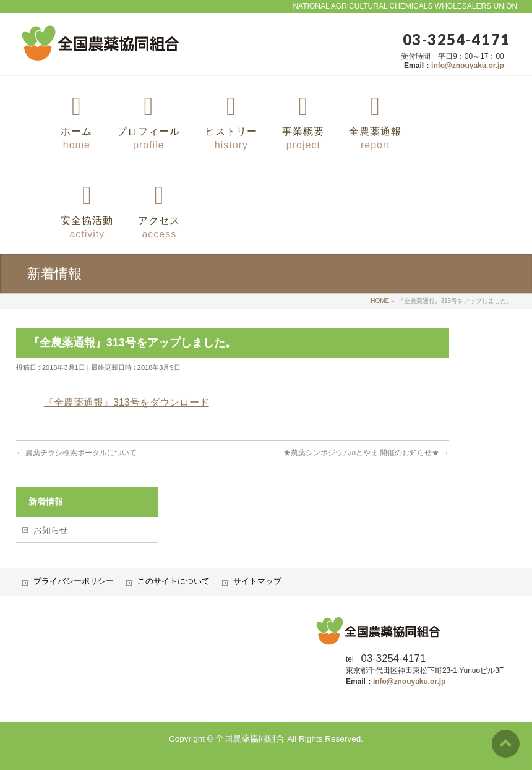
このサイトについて (174, 581)
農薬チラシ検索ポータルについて (76, 453)
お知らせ (51, 530)
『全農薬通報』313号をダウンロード (127, 402)
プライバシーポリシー (74, 581)
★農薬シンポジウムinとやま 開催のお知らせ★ (366, 453)
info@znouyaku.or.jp (468, 66)
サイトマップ (257, 581)
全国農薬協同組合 (250, 739)
